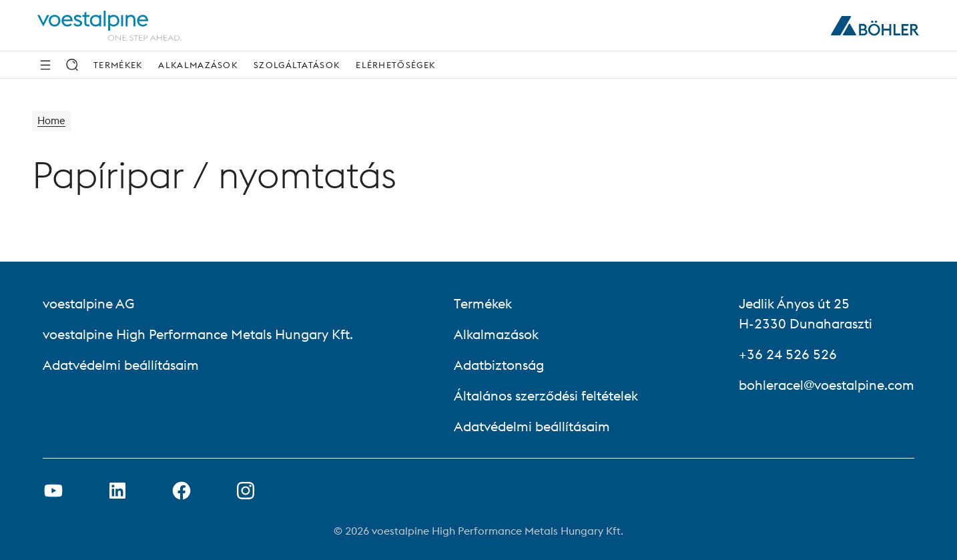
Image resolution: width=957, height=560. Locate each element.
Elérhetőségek (395, 65)
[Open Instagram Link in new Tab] (246, 491)
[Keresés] (72, 65)
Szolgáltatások (297, 65)
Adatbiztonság (499, 365)
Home (52, 121)
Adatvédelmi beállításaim (121, 365)
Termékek (118, 65)
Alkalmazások (198, 65)
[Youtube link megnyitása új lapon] (53, 491)
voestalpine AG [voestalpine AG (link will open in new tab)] (88, 303)
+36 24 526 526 (788, 354)
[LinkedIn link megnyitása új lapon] (117, 491)
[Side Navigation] (45, 65)
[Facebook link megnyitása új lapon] (182, 491)
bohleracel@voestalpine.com (827, 385)
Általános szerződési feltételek (546, 395)
